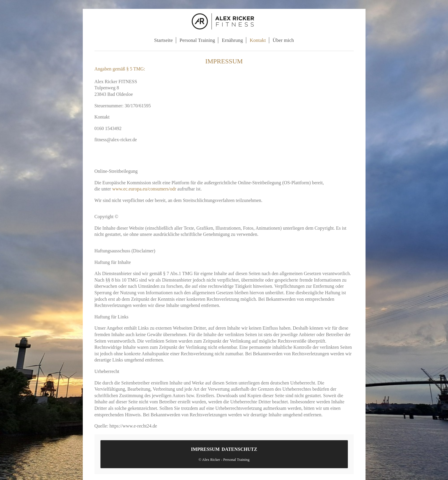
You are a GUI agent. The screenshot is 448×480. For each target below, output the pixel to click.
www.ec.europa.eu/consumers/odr (144, 189)
